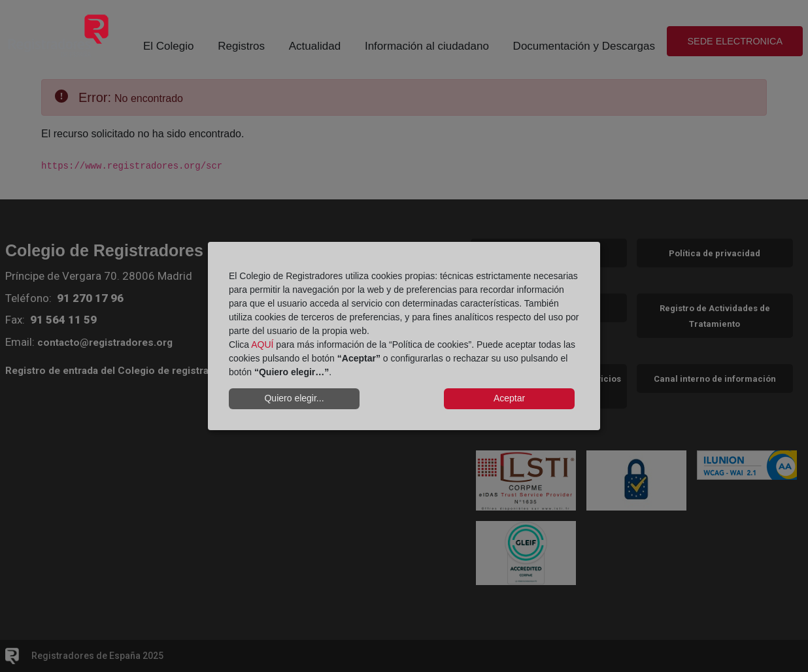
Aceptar (509, 398)
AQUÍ (262, 344)
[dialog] (404, 336)
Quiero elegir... (294, 398)
